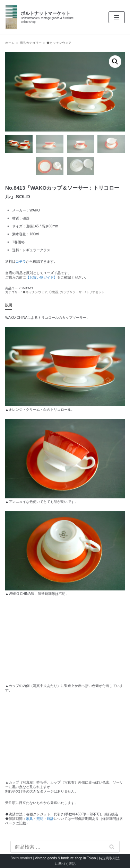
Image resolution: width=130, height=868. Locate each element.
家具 (29, 819)
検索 (112, 847)
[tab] (9, 305)
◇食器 (54, 292)
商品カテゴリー (31, 43)
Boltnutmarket (21, 858)
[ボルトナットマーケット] (43, 17)
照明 (40, 819)
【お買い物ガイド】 (42, 277)
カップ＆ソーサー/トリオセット (82, 292)
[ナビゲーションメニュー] (117, 17)
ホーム (10, 43)
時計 (50, 819)
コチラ (21, 261)
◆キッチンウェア (59, 43)
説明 (9, 305)
